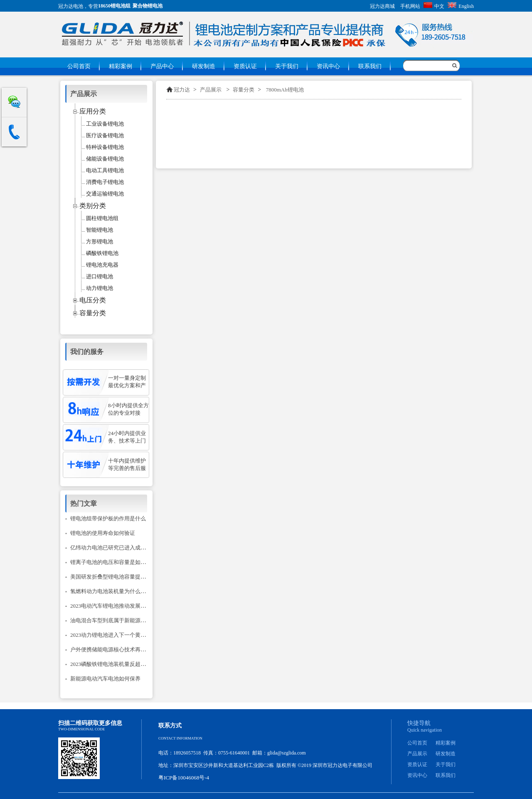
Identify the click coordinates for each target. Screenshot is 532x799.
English (461, 6)
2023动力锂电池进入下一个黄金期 (111, 635)
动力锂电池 (100, 288)
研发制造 (204, 66)
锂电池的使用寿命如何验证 (103, 533)
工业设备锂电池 (105, 124)
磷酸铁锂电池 (102, 253)
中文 (434, 6)
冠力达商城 (382, 6)
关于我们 (287, 66)
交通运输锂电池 (105, 194)
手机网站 (410, 6)
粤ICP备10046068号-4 (184, 778)
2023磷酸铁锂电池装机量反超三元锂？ (116, 664)
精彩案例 (121, 66)
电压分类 (93, 300)
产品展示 (211, 90)
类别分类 (93, 206)
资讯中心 (328, 66)
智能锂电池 (100, 230)
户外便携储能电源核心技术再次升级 (113, 649)
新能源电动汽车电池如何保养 (105, 679)
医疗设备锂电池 (105, 135)
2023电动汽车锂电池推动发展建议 (111, 606)
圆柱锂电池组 (102, 218)
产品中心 (162, 66)
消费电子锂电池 (105, 182)
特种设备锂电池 (105, 147)
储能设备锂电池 (105, 159)
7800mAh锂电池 (285, 90)
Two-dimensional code (81, 729)
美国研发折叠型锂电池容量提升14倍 (113, 577)
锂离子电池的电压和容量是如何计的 (113, 562)
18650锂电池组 (114, 6)
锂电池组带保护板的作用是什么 (108, 518)
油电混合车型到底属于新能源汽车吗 (113, 620)
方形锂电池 (100, 241)
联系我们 (370, 66)
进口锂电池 (100, 276)
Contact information (180, 738)
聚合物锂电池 (148, 6)
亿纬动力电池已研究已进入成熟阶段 (113, 548)
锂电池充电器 (102, 265)
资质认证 (245, 66)
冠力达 (182, 90)
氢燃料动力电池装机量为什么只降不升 (116, 591)
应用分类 (93, 111)
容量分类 (244, 90)
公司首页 (79, 66)
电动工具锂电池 (105, 170)
